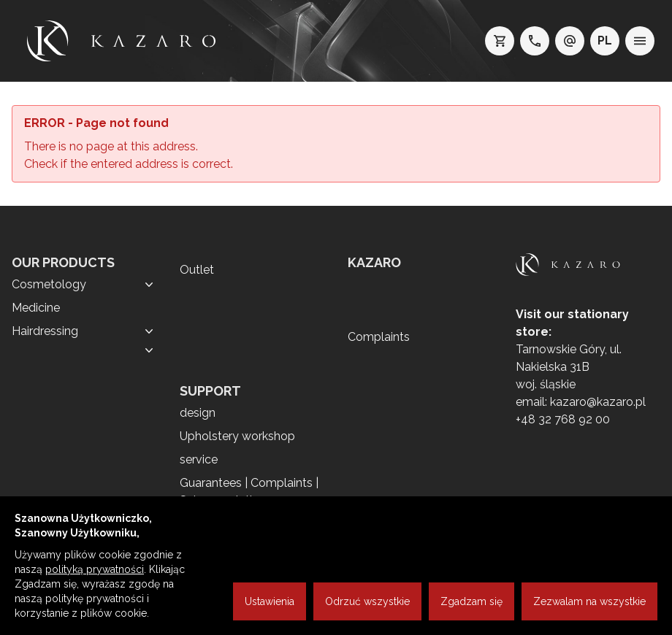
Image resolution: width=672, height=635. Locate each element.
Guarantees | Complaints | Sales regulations (249, 492)
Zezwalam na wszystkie (589, 601)
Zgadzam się (471, 601)
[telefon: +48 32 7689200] (535, 41)
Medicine (36, 308)
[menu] (640, 41)
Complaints (379, 337)
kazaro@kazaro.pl (598, 402)
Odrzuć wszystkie (367, 601)
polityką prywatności (95, 569)
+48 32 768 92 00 (563, 419)
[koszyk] (500, 41)
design (198, 413)
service (199, 459)
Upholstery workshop (237, 436)
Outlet (197, 270)
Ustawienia (270, 601)
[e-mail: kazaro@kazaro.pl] (570, 41)
